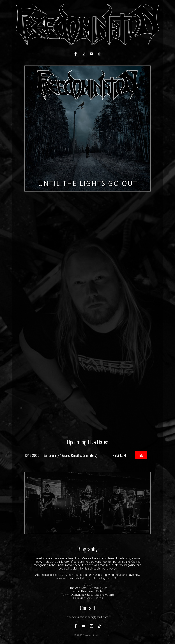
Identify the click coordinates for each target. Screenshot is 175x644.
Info (141, 455)
